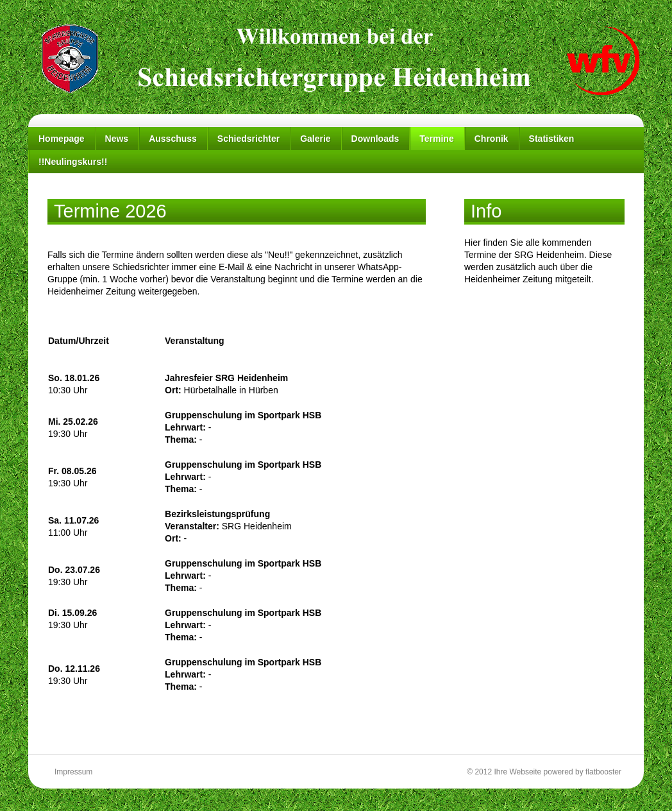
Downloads (375, 139)
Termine (436, 139)
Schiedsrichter (248, 139)
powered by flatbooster (583, 772)
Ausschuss (173, 139)
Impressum (73, 772)
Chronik (491, 139)
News (117, 139)
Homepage (62, 139)
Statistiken (552, 139)
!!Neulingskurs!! (73, 162)
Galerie (315, 139)
